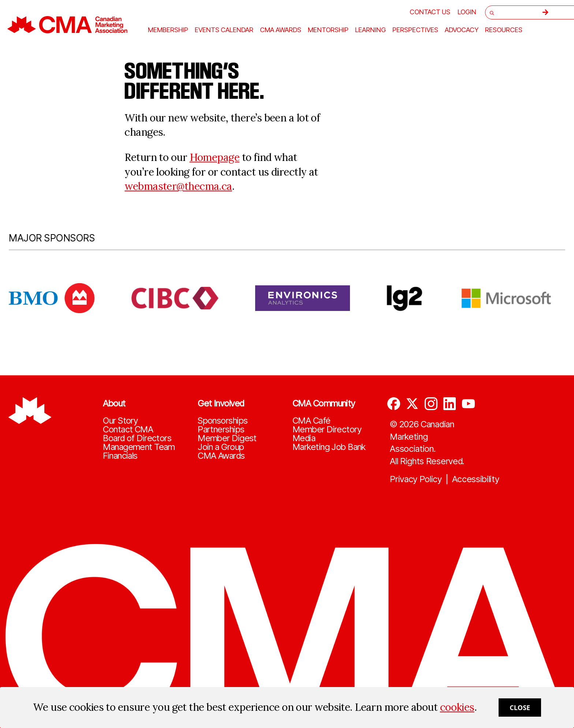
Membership (168, 30)
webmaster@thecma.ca (178, 186)
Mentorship (328, 30)
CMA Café (312, 421)
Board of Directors (137, 438)
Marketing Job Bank (329, 447)
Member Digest (227, 438)
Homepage (215, 157)
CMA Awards (221, 456)
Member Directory (327, 429)
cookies (457, 707)
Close (520, 708)
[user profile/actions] (467, 12)
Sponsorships (223, 421)
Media (304, 438)
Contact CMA (128, 429)
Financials (120, 456)
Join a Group (221, 447)
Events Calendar (224, 30)
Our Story (120, 421)
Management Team (139, 447)
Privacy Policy (416, 479)
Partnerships (221, 429)
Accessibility (476, 479)
